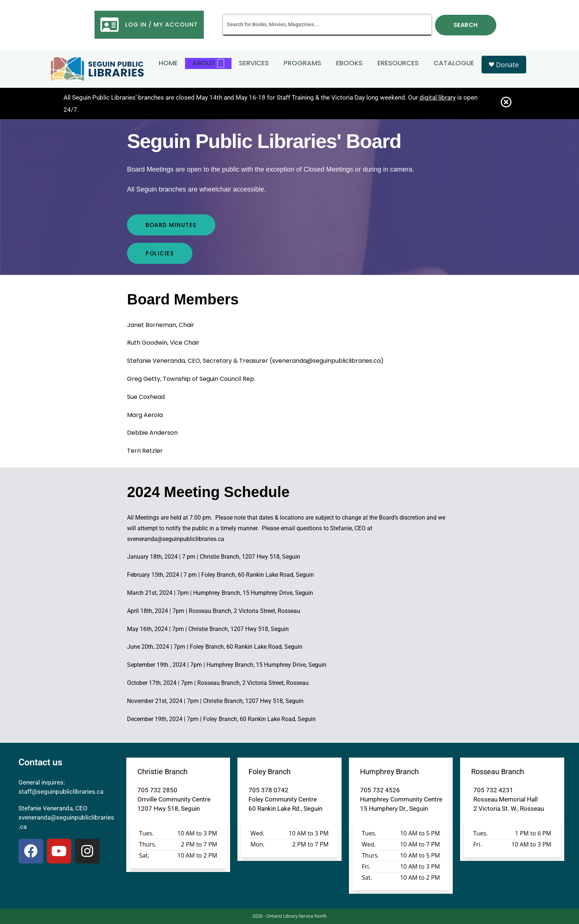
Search (466, 25)
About (208, 63)
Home (168, 63)
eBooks (349, 63)
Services (254, 63)
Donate (504, 65)
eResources (398, 63)
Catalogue (454, 63)
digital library (438, 97)
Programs (302, 63)
